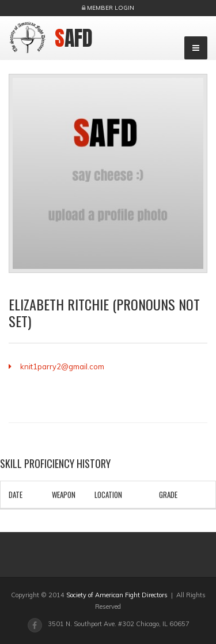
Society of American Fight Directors (117, 595)
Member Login (111, 8)
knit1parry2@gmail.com (62, 366)
